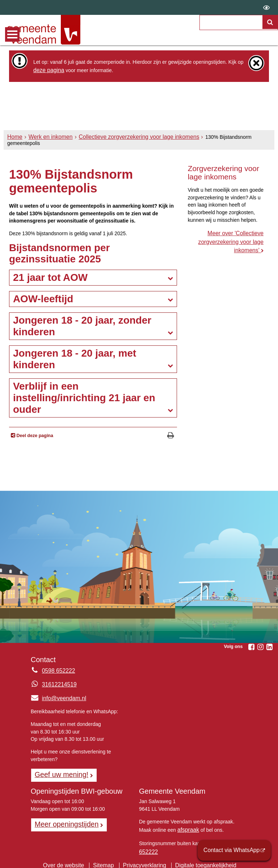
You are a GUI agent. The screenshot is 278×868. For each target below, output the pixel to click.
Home (14, 142)
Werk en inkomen (46, 142)
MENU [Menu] (12, 34)
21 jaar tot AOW (50, 277)
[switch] (266, 7)
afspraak (187, 826)
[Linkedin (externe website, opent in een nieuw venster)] (269, 646)
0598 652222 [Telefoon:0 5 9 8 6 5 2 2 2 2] (57, 670)
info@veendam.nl (56, 697)
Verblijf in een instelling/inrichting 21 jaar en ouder (84, 397)
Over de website (71, 859)
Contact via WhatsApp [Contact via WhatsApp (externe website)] (236, 851)
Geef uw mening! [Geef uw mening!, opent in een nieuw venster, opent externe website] (58, 772)
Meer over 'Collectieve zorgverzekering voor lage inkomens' (235, 239)
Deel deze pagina (34, 435)
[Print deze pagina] (171, 435)
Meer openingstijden (63, 821)
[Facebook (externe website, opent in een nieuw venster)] (251, 646)
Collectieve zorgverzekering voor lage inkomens (125, 142)
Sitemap (107, 859)
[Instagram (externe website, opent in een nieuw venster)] (260, 646)
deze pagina (47, 70)
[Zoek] (270, 31)
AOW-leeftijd (43, 298)
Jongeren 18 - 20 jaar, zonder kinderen (82, 325)
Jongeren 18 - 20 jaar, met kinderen (75, 358)
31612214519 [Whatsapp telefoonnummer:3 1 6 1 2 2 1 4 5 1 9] (57, 684)
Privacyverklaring (144, 859)
